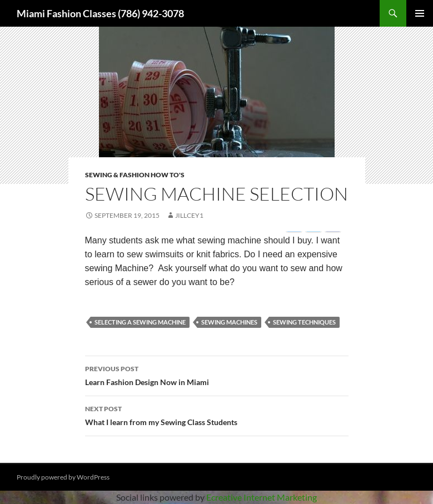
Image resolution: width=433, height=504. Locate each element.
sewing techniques (304, 322)
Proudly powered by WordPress (63, 477)
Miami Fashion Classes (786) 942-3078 (100, 13)
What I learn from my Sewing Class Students (217, 415)
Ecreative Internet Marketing (262, 497)
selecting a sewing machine (140, 322)
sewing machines (229, 322)
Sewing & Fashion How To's (135, 175)
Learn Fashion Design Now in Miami (217, 375)
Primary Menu (420, 13)
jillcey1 (189, 215)
